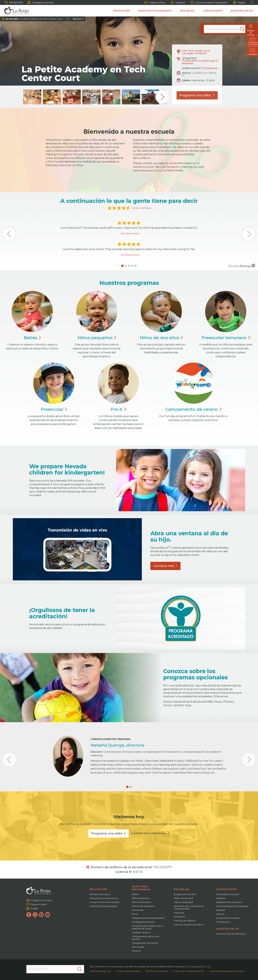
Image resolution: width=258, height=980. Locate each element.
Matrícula (179, 913)
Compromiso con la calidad (104, 902)
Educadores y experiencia (104, 898)
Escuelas (187, 11)
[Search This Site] (55, 969)
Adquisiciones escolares (229, 902)
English (239, 3)
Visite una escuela (183, 898)
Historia (220, 914)
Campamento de (193, 409)
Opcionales (138, 947)
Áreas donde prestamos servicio (227, 971)
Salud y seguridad (183, 902)
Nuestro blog (242, 11)
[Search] (244, 29)
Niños (97, 338)
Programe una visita (40, 2)
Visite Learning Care (100, 971)
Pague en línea (155, 2)
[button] (122, 266)
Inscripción (180, 917)
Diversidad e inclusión (228, 894)
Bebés (135, 894)
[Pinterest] (41, 915)
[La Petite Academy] (15, 11)
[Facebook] (29, 915)
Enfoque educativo (100, 894)
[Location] (224, 29)
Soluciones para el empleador (209, 2)
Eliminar (77, 19)
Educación (122, 11)
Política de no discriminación (189, 971)
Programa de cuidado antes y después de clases (148, 927)
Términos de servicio (157, 971)
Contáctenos (210, 68)
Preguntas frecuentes (228, 918)
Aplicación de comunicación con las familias (189, 907)
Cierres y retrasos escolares (189, 925)
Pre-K (135, 914)
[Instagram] (35, 915)
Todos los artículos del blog (231, 934)
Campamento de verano (145, 943)
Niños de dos (161, 338)
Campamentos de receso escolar (146, 938)
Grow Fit (136, 951)
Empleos (178, 2)
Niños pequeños (141, 898)
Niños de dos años (142, 902)
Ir (67, 19)
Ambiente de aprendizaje (103, 906)
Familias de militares (185, 921)
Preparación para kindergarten (148, 918)
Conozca (165, 566)
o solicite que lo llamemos (148, 833)
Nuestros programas (155, 11)
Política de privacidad (128, 971)
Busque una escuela (185, 894)
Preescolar (226, 338)
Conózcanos (213, 11)
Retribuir (221, 910)
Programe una (109, 833)
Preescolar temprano (143, 906)
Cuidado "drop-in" (141, 932)
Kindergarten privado (143, 922)
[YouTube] (48, 915)
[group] (32, 97)
